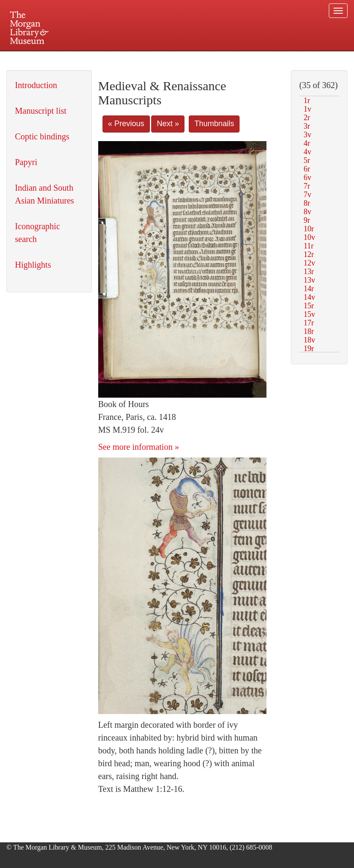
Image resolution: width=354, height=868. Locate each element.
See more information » (139, 447)
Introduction (36, 85)
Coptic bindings (42, 136)
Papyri (26, 162)
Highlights (33, 265)
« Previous (126, 124)
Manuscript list (41, 111)
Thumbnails (214, 124)
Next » (168, 124)
